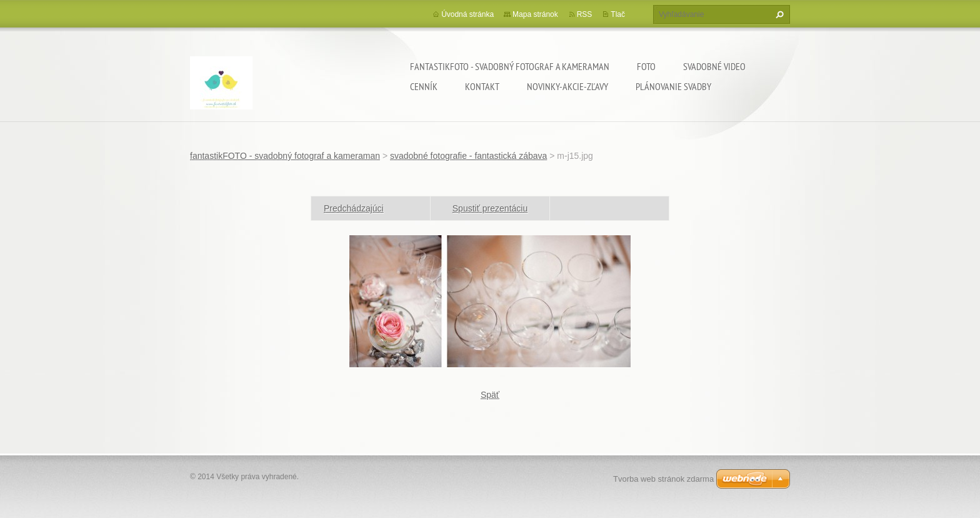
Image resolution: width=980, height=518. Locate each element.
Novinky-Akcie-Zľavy (567, 86)
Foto (646, 66)
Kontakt (482, 86)
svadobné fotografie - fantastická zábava (468, 156)
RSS (585, 14)
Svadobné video (714, 66)
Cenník (424, 86)
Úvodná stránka (467, 14)
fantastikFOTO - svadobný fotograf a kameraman (510, 66)
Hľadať (778, 14)
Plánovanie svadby (673, 86)
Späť (490, 395)
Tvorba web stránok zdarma (663, 479)
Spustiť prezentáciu (490, 208)
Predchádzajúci (354, 208)
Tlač (618, 14)
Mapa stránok (535, 14)
